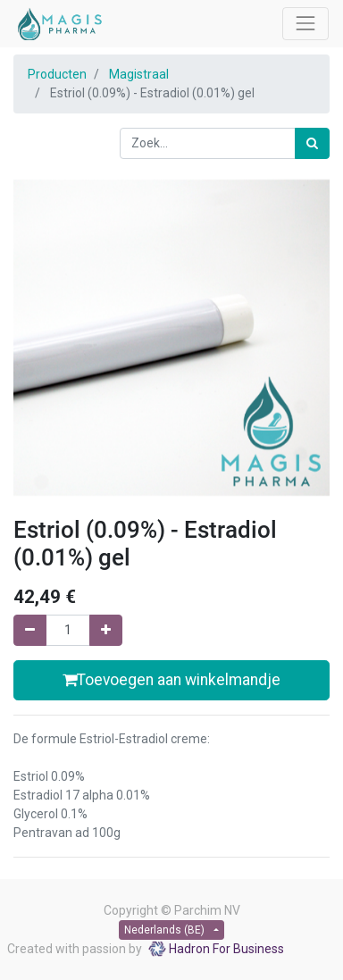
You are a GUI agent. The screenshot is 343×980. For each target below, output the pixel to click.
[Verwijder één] (30, 630)
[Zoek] (312, 143)
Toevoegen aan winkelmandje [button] (171, 680)
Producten (57, 74)
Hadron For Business (226, 949)
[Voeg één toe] (106, 630)
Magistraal (139, 74)
